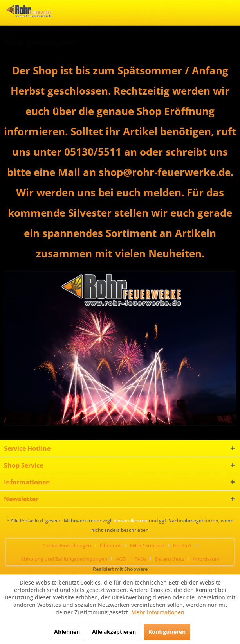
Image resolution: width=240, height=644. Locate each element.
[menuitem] (70, 545)
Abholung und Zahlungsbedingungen (64, 559)
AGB (121, 559)
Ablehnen (67, 632)
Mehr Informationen (158, 612)
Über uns (111, 545)
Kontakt (182, 545)
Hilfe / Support (147, 545)
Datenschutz (170, 559)
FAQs (140, 559)
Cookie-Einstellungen (67, 545)
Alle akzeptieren (114, 632)
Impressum (206, 559)
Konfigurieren (167, 632)
